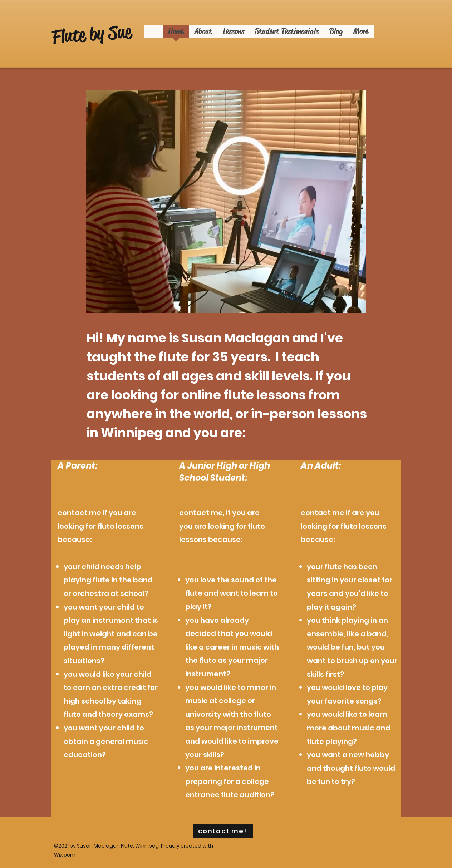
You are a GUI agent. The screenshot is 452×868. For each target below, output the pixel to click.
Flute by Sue (92, 34)
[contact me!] (223, 831)
